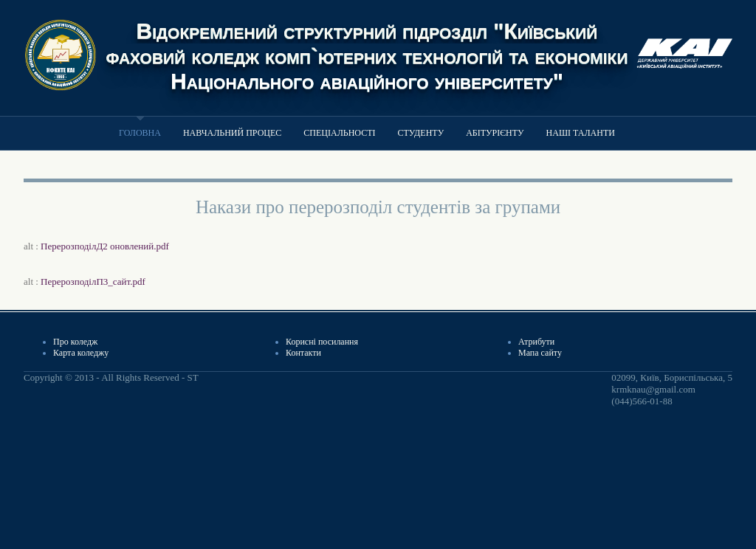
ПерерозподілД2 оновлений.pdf (105, 246)
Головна (140, 133)
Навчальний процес (232, 133)
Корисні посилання (322, 342)
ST (192, 377)
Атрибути (536, 342)
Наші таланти (581, 133)
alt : (96, 246)
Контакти (303, 353)
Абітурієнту (495, 133)
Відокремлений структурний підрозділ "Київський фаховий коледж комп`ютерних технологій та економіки (367, 43)
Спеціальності (339, 133)
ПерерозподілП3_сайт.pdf (93, 282)
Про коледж (75, 342)
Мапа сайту (540, 353)
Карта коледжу (81, 353)
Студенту (421, 133)
